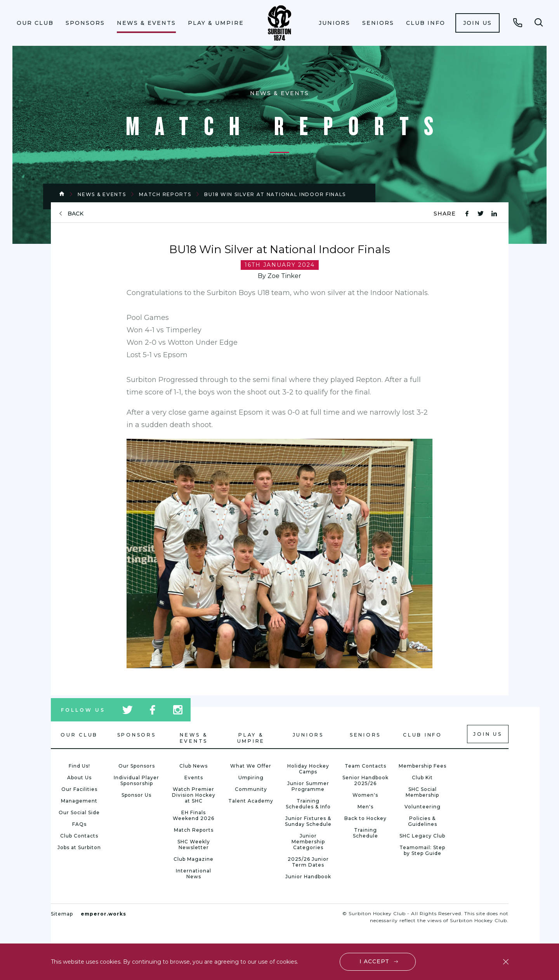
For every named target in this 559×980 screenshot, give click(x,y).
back (76, 214)
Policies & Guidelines (423, 821)
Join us (477, 23)
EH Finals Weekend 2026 (194, 815)
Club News (194, 766)
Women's (365, 795)
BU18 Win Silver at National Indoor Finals (275, 194)
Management (79, 801)
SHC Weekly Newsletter (194, 844)
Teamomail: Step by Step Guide (422, 850)
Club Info (426, 23)
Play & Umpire (216, 23)
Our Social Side (79, 812)
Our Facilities (79, 789)
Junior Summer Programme (308, 786)
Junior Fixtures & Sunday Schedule (308, 821)
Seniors (378, 23)
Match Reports (165, 194)
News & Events (146, 23)
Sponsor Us (136, 795)
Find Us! (79, 766)
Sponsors (85, 23)
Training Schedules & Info (308, 804)
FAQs (79, 824)
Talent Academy (251, 801)
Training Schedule (365, 833)
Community (251, 789)
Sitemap (62, 914)
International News (194, 874)
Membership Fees (423, 766)
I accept (374, 961)
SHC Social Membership (422, 792)
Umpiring (251, 778)
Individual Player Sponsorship (136, 780)
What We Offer (251, 766)
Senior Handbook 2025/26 (365, 780)
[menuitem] (35, 23)
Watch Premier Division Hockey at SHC (194, 795)
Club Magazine (194, 859)
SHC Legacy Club (422, 836)
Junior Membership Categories (308, 842)
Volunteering (423, 807)
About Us (79, 778)
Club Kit (422, 778)
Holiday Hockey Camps (308, 769)
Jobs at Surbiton (79, 847)
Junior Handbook (308, 877)
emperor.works (103, 914)
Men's (365, 807)
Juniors (334, 23)
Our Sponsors (137, 766)
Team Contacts (365, 766)
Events (194, 778)
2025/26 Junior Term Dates (308, 862)
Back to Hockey (365, 818)
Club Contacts (79, 836)
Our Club (35, 23)
